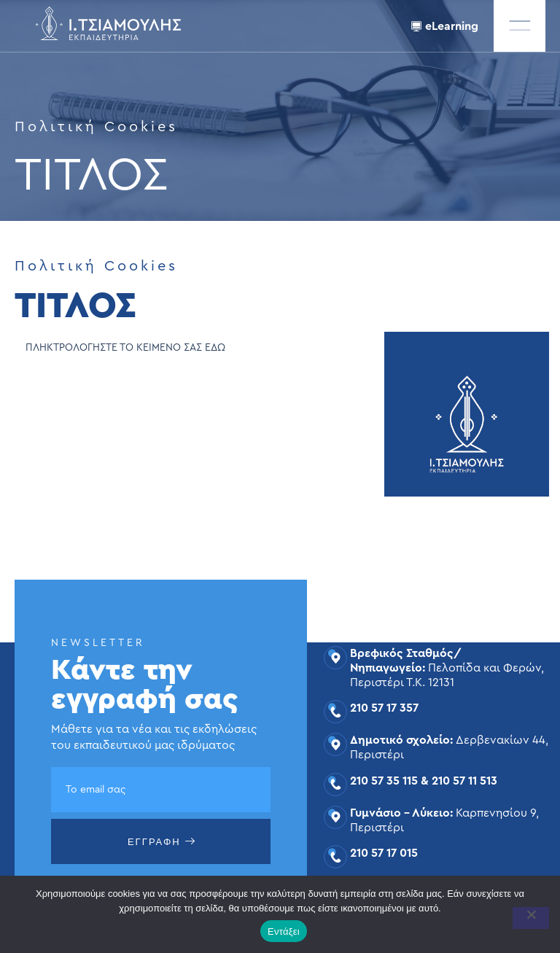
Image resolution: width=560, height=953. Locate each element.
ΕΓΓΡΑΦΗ (162, 842)
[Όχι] (531, 918)
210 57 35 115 (384, 781)
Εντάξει (284, 931)
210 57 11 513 (464, 781)
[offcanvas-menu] (520, 26)
